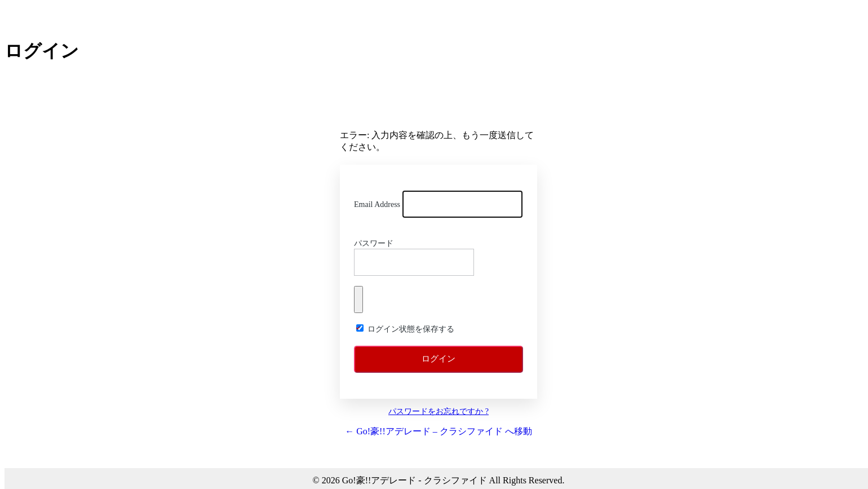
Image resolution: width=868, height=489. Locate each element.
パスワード (374, 243)
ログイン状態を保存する (411, 329)
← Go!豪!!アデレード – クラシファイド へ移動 (439, 431)
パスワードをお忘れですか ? (439, 411)
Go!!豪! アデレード (439, 105)
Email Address (377, 204)
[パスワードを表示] (358, 299)
